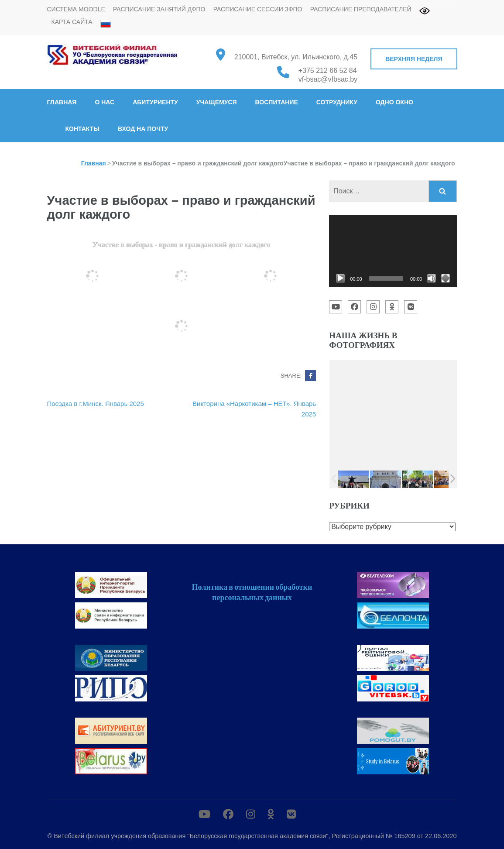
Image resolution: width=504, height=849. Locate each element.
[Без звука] (432, 278)
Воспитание (277, 102)
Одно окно (394, 102)
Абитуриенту (155, 102)
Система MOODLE (76, 9)
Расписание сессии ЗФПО (258, 9)
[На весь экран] (446, 278)
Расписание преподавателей (361, 9)
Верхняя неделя (414, 59)
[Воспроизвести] (340, 278)
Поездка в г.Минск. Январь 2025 (96, 404)
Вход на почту (143, 129)
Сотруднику (337, 102)
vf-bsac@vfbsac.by (328, 79)
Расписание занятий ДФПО (159, 9)
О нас (105, 102)
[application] (393, 251)
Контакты (82, 129)
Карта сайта (72, 22)
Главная (62, 102)
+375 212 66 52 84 (328, 70)
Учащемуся (217, 102)
